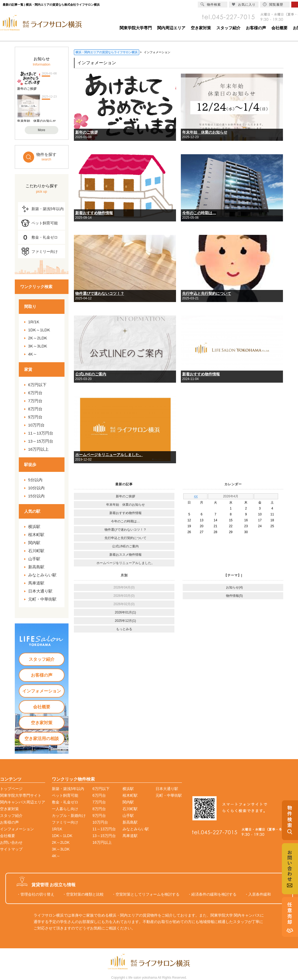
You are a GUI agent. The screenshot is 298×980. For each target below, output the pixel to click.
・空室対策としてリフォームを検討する (146, 894)
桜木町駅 (36, 535)
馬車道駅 (36, 583)
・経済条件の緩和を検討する (212, 894)
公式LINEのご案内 (91, 374)
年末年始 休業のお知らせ (205, 132)
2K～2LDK (38, 338)
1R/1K (34, 322)
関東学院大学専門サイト (21, 795)
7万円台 (35, 401)
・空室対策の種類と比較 (83, 894)
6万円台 (35, 393)
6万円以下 (37, 385)
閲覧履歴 (273, 4)
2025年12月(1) (125, 621)
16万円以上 (39, 449)
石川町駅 (36, 551)
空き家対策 (201, 28)
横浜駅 (34, 527)
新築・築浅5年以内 (48, 209)
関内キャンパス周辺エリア (23, 802)
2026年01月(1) (125, 612)
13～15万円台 (41, 441)
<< (196, 496)
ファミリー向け (45, 252)
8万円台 (35, 409)
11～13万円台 (41, 433)
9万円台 (35, 417)
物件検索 (211, 4)
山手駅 (34, 559)
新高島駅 (36, 567)
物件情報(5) (234, 596)
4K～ (33, 354)
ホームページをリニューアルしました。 (109, 455)
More (42, 130)
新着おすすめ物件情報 (94, 213)
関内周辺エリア (171, 28)
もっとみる (124, 629)
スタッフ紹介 (228, 28)
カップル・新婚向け (69, 816)
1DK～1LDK (39, 330)
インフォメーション (42, 691)
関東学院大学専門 (136, 28)
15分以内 (37, 496)
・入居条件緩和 (258, 894)
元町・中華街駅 (42, 599)
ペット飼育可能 (45, 223)
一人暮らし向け (65, 809)
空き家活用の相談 (42, 739)
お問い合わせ (11, 842)
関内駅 (34, 543)
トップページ (11, 789)
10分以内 (37, 488)
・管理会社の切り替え (35, 894)
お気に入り (244, 4)
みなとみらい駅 (42, 575)
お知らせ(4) (234, 587)
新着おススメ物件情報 (125, 555)
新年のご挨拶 (87, 132)
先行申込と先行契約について (207, 293)
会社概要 (279, 28)
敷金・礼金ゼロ (45, 237)
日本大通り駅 (40, 591)
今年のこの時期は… (199, 213)
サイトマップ (11, 849)
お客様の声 (256, 28)
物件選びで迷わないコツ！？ (100, 293)
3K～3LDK (38, 346)
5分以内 (35, 480)
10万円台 (37, 425)
